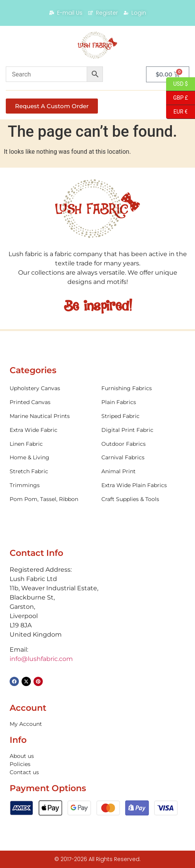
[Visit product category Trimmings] (52, 485)
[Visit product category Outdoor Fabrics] (143, 444)
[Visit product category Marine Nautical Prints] (52, 416)
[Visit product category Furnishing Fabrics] (143, 388)
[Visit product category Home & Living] (52, 458)
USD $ (177, 84)
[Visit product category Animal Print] (143, 471)
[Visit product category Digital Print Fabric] (143, 430)
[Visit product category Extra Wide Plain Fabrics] (143, 485)
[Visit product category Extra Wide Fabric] (52, 430)
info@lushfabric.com (41, 659)
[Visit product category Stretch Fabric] (52, 471)
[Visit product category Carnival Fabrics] (143, 458)
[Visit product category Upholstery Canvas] (52, 388)
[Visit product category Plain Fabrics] (143, 402)
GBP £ (177, 98)
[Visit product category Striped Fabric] (143, 416)
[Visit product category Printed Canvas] (52, 402)
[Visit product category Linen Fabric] (52, 444)
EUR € (177, 112)
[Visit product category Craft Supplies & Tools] (143, 499)
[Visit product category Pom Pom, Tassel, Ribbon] (52, 499)
